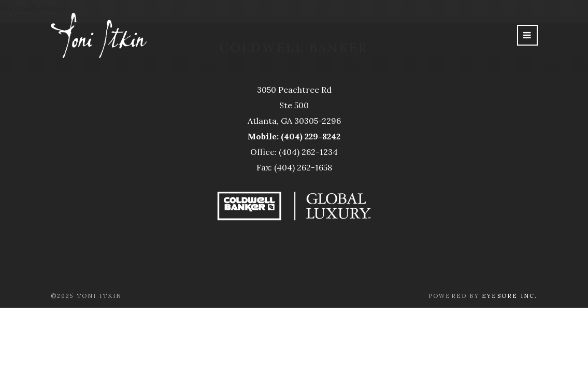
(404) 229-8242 (311, 136)
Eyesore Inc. (510, 296)
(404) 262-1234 (308, 152)
